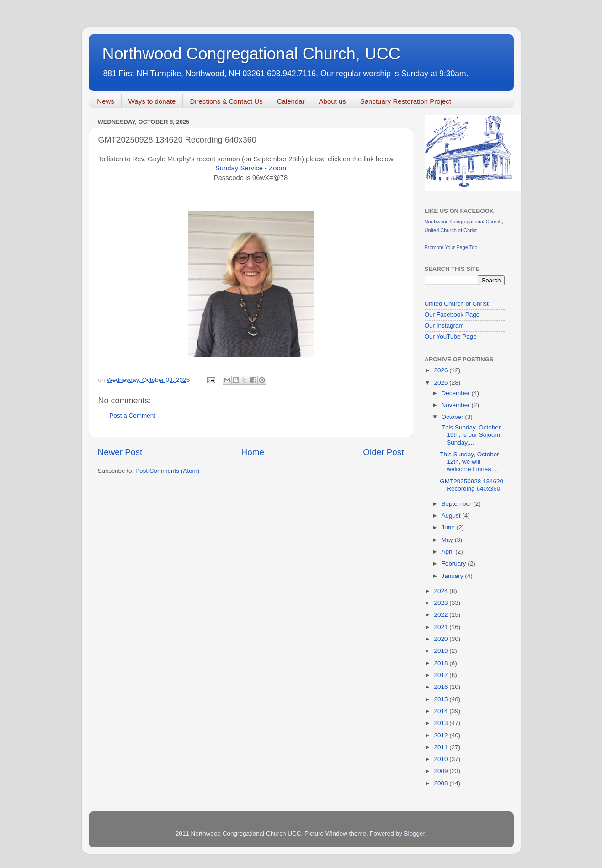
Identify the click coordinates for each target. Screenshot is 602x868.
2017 (442, 675)
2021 (442, 627)
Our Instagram (444, 325)
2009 (442, 771)
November (457, 405)
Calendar (291, 101)
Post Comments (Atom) (167, 471)
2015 (442, 699)
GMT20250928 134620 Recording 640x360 (471, 485)
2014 (442, 711)
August (452, 516)
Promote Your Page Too (451, 247)
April (449, 552)
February (455, 564)
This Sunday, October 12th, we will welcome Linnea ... (469, 462)
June (449, 527)
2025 (442, 383)
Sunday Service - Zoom (251, 168)
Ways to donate (152, 101)
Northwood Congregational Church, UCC (251, 54)
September (458, 504)
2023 (442, 603)
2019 (442, 651)
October (453, 417)
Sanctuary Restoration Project (406, 101)
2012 (442, 735)
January (453, 576)
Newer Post (120, 452)
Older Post (383, 452)
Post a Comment (133, 415)
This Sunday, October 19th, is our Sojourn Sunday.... (470, 435)
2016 (442, 687)
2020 (442, 639)
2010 (442, 759)
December (457, 393)
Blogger (415, 834)
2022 (442, 615)
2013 (442, 723)
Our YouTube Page (451, 336)
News (106, 101)
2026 (442, 370)
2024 (442, 591)
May (448, 540)
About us (333, 101)
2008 (442, 783)
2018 (442, 663)
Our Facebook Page (452, 315)
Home (253, 452)
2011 (442, 747)
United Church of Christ (457, 304)
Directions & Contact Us (226, 101)
